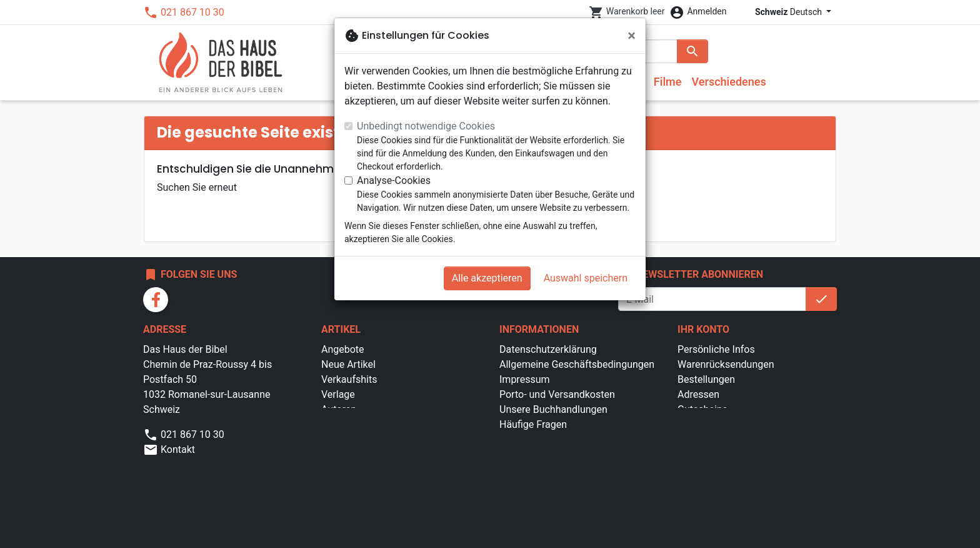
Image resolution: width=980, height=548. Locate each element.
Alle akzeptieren (487, 278)
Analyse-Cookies (394, 180)
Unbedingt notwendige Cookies (426, 126)
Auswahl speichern (586, 278)
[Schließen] (632, 36)
